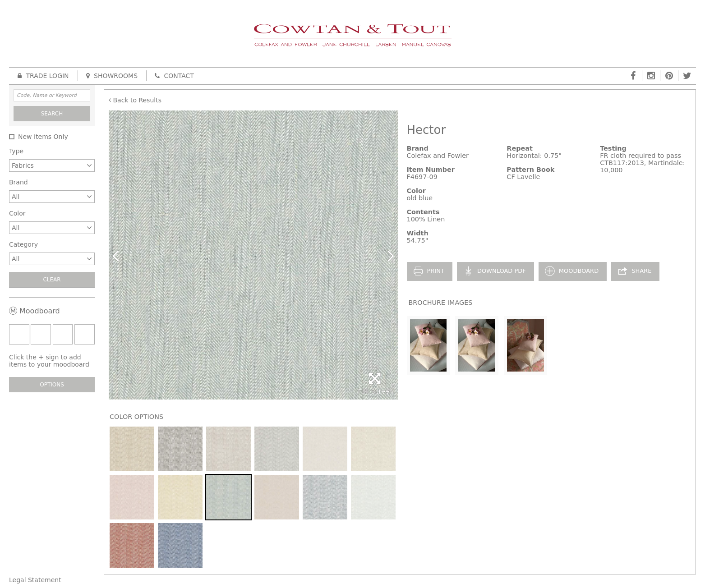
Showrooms (112, 76)
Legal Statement (35, 580)
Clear (52, 280)
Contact (174, 76)
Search (52, 114)
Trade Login (43, 76)
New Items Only (43, 137)
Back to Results (135, 100)
